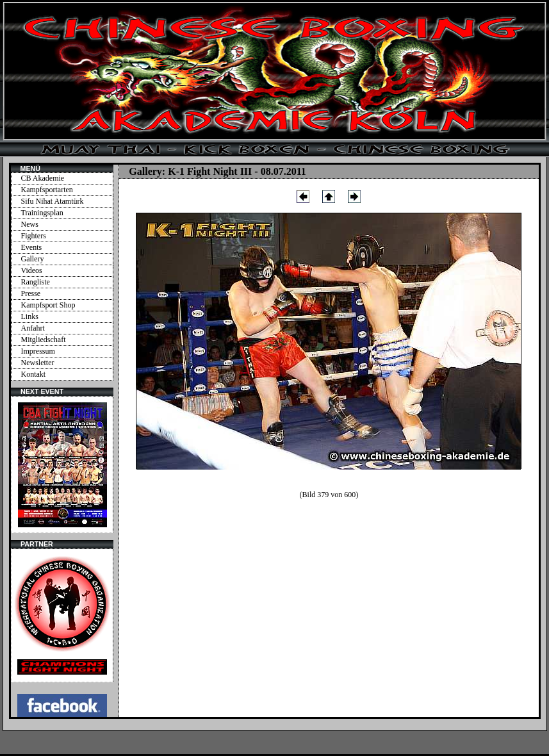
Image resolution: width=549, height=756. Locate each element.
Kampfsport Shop (48, 305)
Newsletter (38, 363)
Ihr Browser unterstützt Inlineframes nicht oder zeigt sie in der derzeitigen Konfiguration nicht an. (62, 464)
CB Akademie (43, 178)
